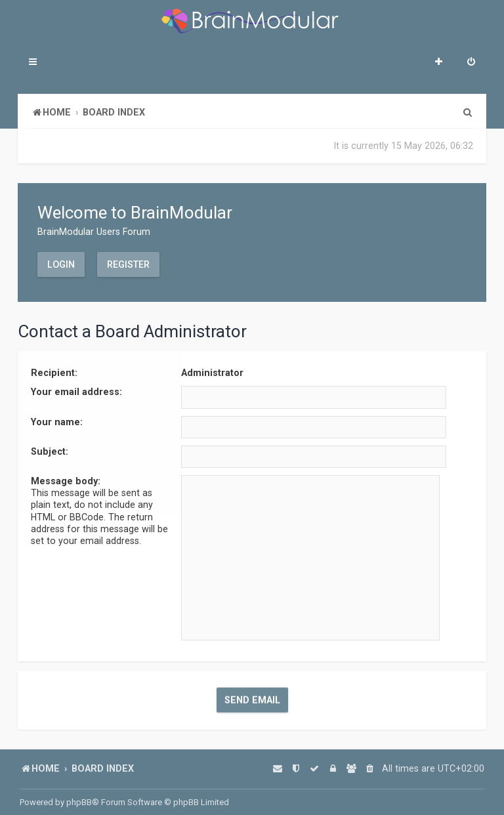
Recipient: (54, 372)
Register (128, 264)
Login (61, 264)
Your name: (57, 421)
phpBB (79, 802)
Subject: (50, 450)
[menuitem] (471, 63)
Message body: (66, 480)
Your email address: (76, 391)
